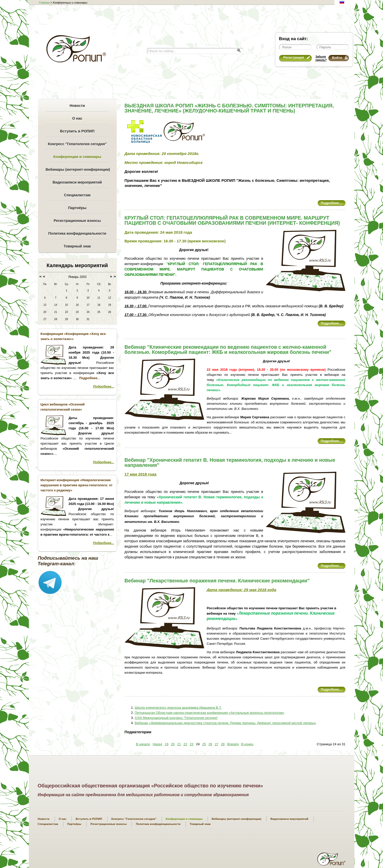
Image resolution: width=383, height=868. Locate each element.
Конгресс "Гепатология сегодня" (77, 144)
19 (166, 744)
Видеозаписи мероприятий (77, 182)
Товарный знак (77, 246)
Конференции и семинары (77, 157)
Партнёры (77, 208)
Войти (340, 58)
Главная (44, 3)
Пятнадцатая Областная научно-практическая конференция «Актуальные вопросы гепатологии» (210, 713)
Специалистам (77, 195)
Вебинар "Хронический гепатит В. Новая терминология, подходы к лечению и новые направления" (230, 463)
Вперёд (233, 744)
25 (204, 744)
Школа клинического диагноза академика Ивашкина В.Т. (178, 708)
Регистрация (296, 57)
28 (223, 744)
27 (217, 744)
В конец (247, 744)
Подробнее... (103, 386)
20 (173, 744)
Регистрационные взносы (77, 221)
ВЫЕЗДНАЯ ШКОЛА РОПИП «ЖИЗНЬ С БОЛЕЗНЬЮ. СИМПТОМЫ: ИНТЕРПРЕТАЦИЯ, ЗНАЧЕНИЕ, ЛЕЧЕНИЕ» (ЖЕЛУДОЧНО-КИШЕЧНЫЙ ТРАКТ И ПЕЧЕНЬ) (229, 108)
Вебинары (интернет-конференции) (77, 170)
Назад (157, 744)
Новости (77, 106)
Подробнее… (332, 203)
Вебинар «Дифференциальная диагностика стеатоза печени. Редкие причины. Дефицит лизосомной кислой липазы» (226, 723)
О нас (77, 118)
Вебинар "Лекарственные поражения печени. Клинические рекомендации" (217, 581)
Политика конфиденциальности (77, 233)
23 (192, 744)
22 (185, 744)
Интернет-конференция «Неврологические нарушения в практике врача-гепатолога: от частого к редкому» (77, 485)
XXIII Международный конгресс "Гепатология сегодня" (176, 718)
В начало (143, 744)
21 (179, 744)
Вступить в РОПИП (77, 131)
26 (210, 744)
